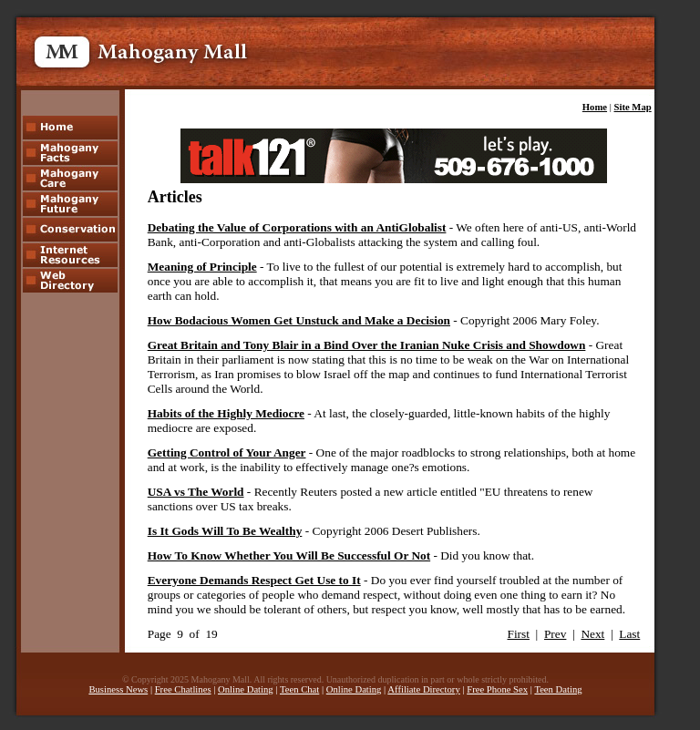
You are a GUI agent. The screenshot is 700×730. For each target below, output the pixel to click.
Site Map (633, 107)
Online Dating (246, 689)
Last (629, 634)
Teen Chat (299, 689)
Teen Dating (558, 689)
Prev (555, 634)
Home (595, 107)
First (519, 634)
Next (592, 634)
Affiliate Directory (423, 689)
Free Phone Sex (497, 689)
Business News (118, 689)
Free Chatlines (183, 689)
